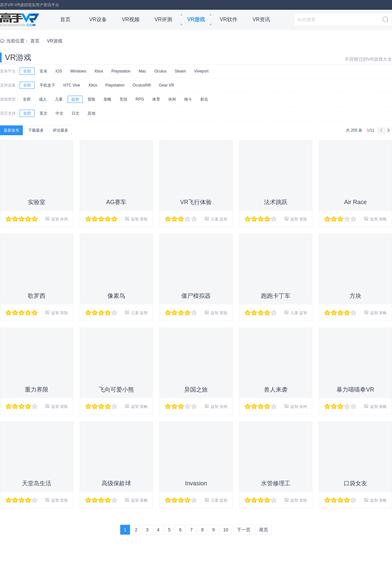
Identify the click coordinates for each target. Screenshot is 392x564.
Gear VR (167, 85)
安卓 (43, 71)
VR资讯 (261, 19)
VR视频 (131, 19)
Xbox (99, 71)
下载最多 (36, 130)
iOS (59, 71)
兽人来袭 (276, 390)
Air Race (355, 202)
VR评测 (163, 19)
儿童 (59, 99)
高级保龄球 (116, 483)
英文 (43, 113)
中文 (59, 113)
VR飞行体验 (196, 202)
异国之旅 (196, 390)
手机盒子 (47, 85)
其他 (91, 113)
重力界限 (37, 390)
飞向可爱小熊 (116, 390)
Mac (143, 71)
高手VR (20, 20)
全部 (27, 71)
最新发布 (11, 130)
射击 (204, 99)
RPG (140, 99)
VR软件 (229, 19)
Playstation (121, 71)
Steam (180, 71)
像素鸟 (116, 296)
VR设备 (98, 19)
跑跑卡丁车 (276, 296)
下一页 (244, 530)
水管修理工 (276, 483)
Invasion (196, 483)
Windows (78, 71)
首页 (65, 19)
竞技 (123, 99)
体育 (156, 99)
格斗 (188, 99)
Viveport (201, 71)
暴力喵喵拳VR (355, 390)
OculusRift (142, 85)
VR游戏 (196, 19)
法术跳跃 (276, 202)
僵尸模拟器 (196, 296)
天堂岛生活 (37, 483)
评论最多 (60, 130)
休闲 (172, 99)
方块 (355, 296)
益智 (75, 99)
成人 (43, 99)
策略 (107, 99)
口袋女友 (355, 483)
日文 (75, 113)
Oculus (160, 71)
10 (226, 530)
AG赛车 (116, 202)
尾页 (264, 530)
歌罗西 (37, 296)
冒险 (91, 99)
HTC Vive (72, 85)
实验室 (37, 202)
